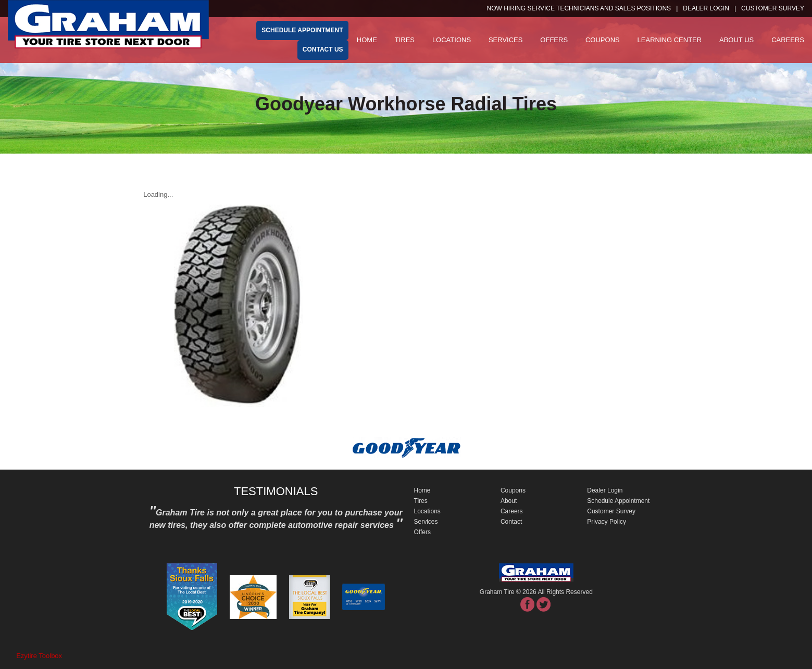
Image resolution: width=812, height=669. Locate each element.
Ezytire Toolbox (39, 656)
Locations (452, 40)
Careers (788, 40)
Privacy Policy (607, 522)
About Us (736, 40)
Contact (511, 522)
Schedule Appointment (618, 501)
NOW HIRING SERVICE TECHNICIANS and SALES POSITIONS (579, 8)
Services (506, 40)
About (509, 501)
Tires (405, 40)
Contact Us (323, 49)
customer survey (773, 8)
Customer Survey (611, 511)
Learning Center (670, 40)
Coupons (603, 40)
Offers (554, 40)
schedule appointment (302, 30)
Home (367, 40)
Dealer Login (706, 8)
